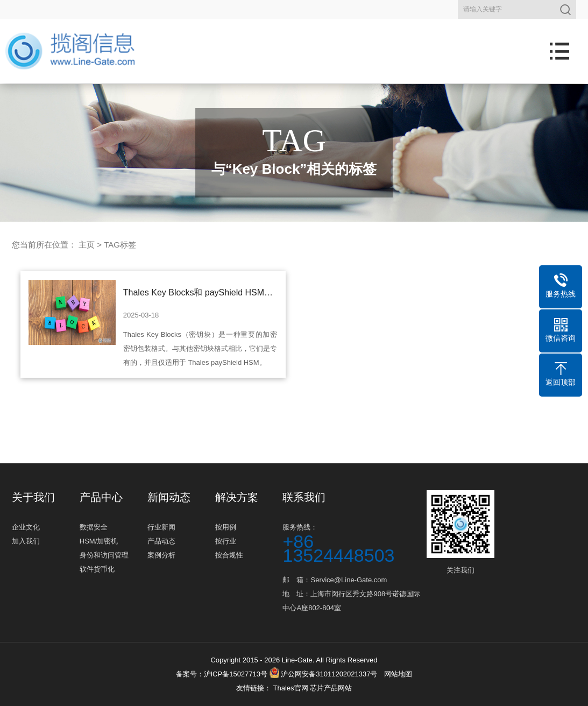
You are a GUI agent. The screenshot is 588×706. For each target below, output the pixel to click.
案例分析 (161, 555)
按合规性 (229, 555)
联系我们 (304, 497)
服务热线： (353, 543)
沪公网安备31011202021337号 (324, 674)
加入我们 (26, 541)
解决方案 (237, 497)
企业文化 (26, 527)
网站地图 (398, 674)
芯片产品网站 (331, 688)
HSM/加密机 (99, 541)
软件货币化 (97, 569)
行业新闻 (161, 527)
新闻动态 (169, 497)
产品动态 (161, 541)
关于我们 (33, 497)
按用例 (226, 527)
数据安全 (94, 527)
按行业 (226, 541)
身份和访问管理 (104, 555)
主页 (87, 245)
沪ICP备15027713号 (236, 674)
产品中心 (101, 497)
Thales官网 (291, 688)
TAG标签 (120, 245)
